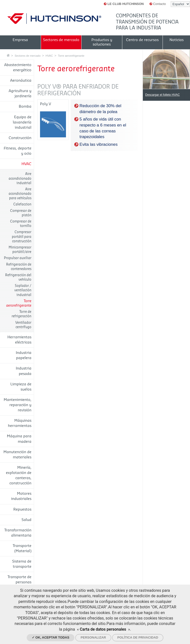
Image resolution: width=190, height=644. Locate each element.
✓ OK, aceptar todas (51, 637)
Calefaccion (22, 204)
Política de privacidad (138, 637)
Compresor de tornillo (21, 224)
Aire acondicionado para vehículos (20, 194)
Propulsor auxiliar (18, 258)
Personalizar (93, 637)
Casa (8, 55)
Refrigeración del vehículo (18, 277)
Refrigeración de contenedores (19, 267)
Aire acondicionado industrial (20, 178)
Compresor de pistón (21, 213)
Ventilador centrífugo (23, 325)
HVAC (49, 56)
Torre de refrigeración (21, 314)
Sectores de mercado (28, 56)
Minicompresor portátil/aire (20, 250)
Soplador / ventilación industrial (23, 290)
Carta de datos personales (103, 629)
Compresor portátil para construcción (22, 236)
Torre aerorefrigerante (71, 56)
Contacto (158, 4)
